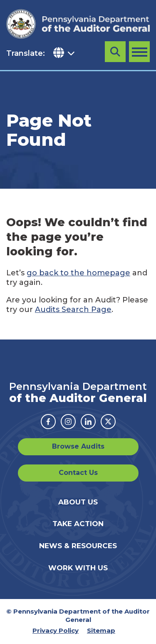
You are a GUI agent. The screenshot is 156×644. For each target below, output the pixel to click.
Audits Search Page (73, 310)
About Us (78, 502)
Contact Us (78, 473)
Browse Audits (78, 446)
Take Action (78, 524)
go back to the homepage (78, 273)
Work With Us (78, 568)
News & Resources (78, 546)
